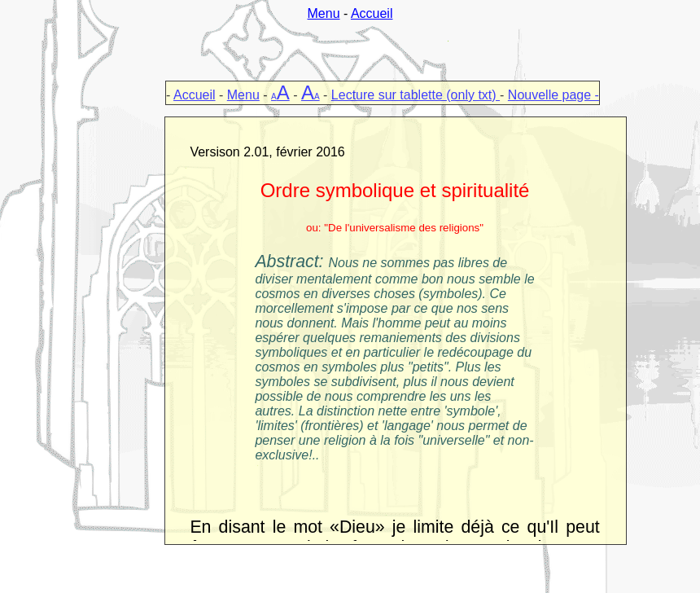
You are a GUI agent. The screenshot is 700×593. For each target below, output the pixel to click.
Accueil (372, 13)
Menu (324, 13)
